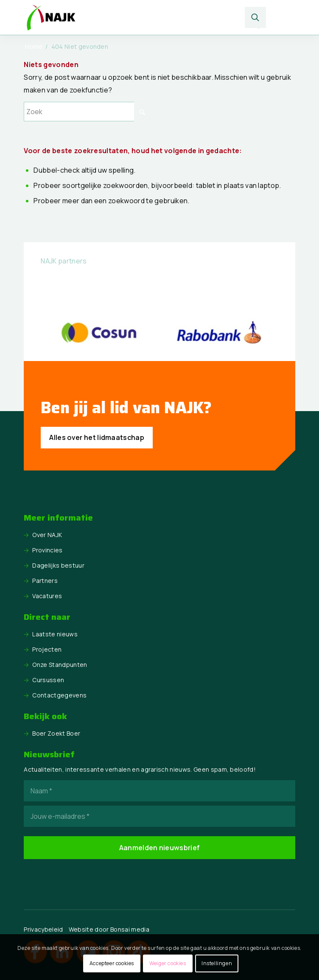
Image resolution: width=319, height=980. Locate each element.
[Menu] (281, 17)
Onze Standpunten (60, 665)
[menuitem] (256, 17)
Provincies (47, 550)
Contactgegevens (59, 695)
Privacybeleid (43, 929)
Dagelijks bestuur (58, 565)
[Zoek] (256, 17)
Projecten (47, 649)
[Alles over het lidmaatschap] (97, 438)
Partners (45, 581)
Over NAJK (47, 535)
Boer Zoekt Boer (56, 733)
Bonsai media (130, 929)
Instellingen (217, 963)
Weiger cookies (168, 963)
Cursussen (48, 680)
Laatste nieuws (55, 634)
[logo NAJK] (132, 17)
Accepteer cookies (112, 963)
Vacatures (47, 596)
